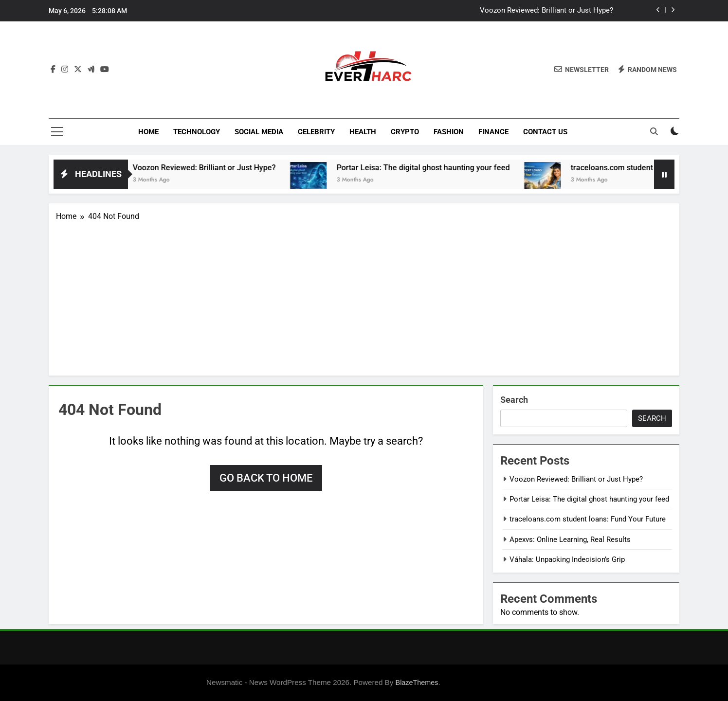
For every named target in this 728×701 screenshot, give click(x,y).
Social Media (259, 132)
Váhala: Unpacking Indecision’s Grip (567, 559)
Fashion (449, 132)
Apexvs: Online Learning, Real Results (570, 539)
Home (148, 132)
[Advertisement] (364, 295)
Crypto (405, 132)
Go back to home (266, 478)
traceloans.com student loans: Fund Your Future (588, 519)
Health (363, 132)
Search (514, 400)
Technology (197, 132)
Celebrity (316, 132)
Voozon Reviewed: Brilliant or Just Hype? (546, 11)
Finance (493, 132)
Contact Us (545, 132)
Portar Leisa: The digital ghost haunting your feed (432, 168)
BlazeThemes (417, 683)
